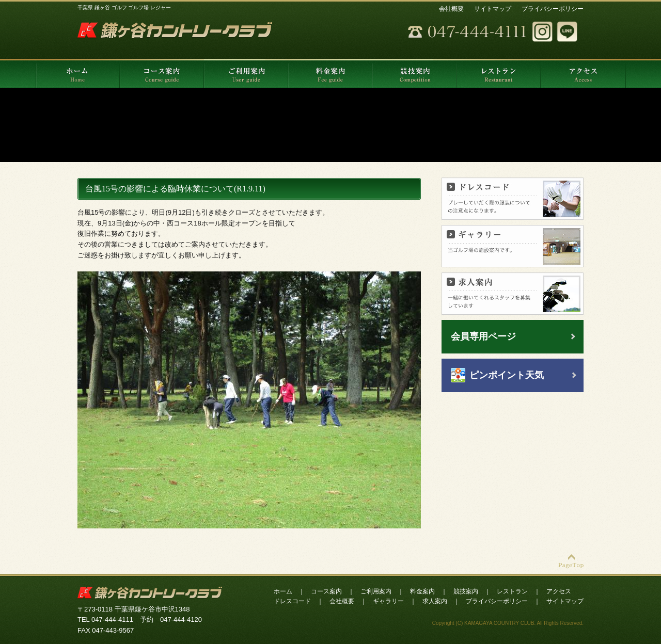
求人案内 (435, 601)
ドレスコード (292, 601)
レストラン (512, 591)
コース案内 (326, 591)
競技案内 (466, 591)
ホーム (283, 591)
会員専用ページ (483, 336)
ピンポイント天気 (507, 375)
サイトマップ (493, 9)
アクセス (559, 591)
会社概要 (451, 9)
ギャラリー (388, 601)
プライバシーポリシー (553, 9)
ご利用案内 (376, 591)
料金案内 (422, 591)
